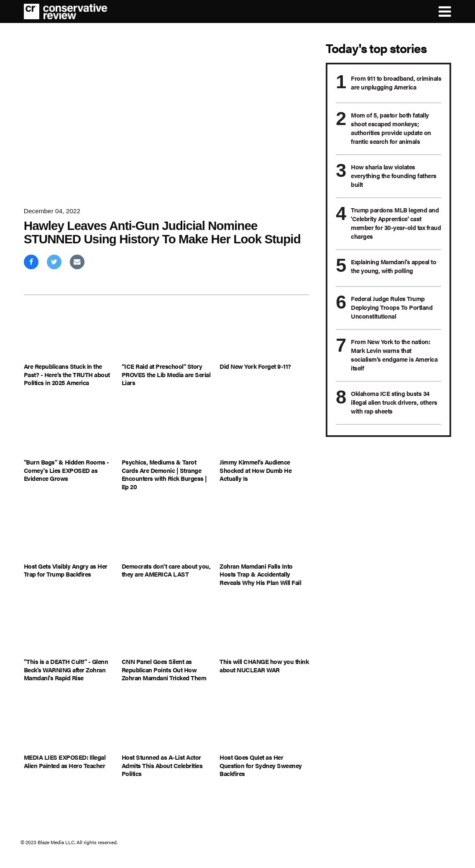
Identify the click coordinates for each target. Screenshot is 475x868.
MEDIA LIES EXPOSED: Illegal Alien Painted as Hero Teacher (65, 761)
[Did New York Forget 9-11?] (264, 333)
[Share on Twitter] (54, 262)
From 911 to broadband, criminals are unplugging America (396, 82)
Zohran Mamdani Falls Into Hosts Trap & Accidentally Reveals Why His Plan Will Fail (260, 574)
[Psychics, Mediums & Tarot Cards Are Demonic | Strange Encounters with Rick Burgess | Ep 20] (166, 429)
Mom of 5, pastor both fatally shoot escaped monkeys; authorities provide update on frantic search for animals (391, 128)
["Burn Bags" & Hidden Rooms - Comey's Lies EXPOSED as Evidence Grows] (69, 429)
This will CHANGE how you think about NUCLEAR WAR (264, 665)
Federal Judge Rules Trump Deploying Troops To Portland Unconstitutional (392, 307)
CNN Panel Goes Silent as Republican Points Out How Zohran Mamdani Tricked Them (164, 670)
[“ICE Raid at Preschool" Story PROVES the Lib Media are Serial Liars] (166, 333)
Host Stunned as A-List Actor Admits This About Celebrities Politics (162, 765)
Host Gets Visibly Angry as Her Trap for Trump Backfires (66, 570)
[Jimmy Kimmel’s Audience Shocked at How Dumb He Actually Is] (264, 429)
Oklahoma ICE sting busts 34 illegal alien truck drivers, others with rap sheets (394, 402)
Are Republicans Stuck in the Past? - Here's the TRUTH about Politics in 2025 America (67, 374)
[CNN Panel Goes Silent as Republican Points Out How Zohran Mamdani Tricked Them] (166, 628)
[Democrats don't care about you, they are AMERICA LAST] (166, 532)
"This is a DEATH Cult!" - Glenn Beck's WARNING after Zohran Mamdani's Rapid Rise (66, 670)
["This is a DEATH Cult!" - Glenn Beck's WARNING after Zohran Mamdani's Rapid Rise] (69, 628)
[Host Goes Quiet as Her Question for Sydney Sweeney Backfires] (264, 724)
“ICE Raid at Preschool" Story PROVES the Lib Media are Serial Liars (166, 374)
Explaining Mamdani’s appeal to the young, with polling (393, 266)
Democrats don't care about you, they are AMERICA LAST (166, 570)
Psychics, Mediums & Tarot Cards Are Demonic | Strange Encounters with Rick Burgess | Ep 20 (164, 474)
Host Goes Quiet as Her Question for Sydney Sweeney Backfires (261, 765)
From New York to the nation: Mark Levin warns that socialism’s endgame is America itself (394, 355)
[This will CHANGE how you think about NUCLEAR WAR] (264, 628)
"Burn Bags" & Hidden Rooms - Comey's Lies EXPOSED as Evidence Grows (66, 470)
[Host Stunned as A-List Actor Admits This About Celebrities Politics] (166, 724)
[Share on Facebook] (31, 262)
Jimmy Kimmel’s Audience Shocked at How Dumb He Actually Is (255, 470)
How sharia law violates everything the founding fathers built (394, 175)
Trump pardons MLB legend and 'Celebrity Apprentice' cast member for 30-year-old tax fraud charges (396, 223)
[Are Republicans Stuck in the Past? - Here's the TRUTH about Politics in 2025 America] (69, 333)
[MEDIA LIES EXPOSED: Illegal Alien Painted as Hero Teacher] (69, 724)
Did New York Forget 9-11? (255, 366)
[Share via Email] (77, 262)
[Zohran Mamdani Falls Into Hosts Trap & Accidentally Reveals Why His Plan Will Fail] (264, 532)
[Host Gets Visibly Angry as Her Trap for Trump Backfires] (69, 532)
